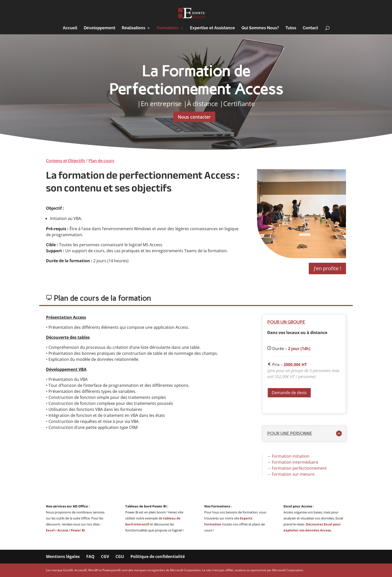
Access (63, 530)
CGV (105, 556)
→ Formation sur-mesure (291, 474)
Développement (99, 28)
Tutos (291, 28)
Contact (310, 28)
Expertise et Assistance (212, 28)
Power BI (78, 530)
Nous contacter (194, 117)
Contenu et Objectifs (65, 161)
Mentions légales (63, 556)
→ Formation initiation (288, 456)
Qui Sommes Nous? (260, 28)
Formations (168, 28)
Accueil (70, 28)
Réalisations (133, 28)
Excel (51, 530)
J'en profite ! (327, 268)
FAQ (90, 556)
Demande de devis (289, 393)
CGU (120, 556)
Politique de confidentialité (158, 556)
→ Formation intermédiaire (292, 462)
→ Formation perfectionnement (297, 468)
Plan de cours (101, 161)
